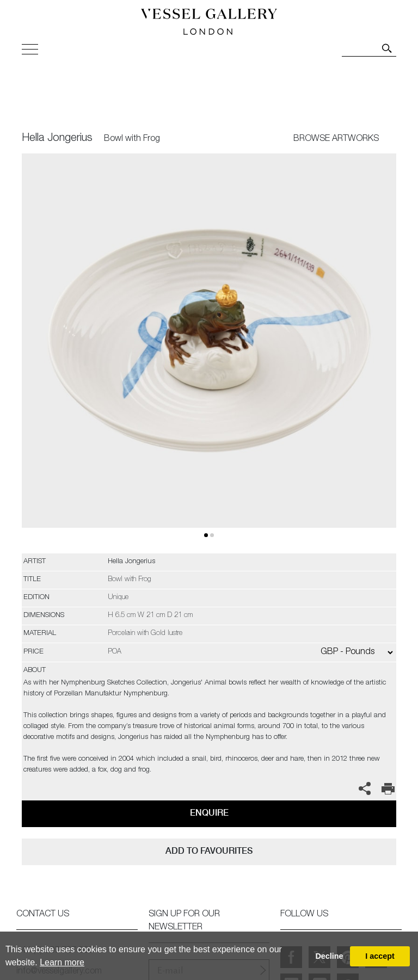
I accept (380, 956)
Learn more (62, 962)
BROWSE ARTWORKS (336, 139)
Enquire (209, 813)
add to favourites (209, 851)
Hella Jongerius (57, 139)
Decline (329, 956)
